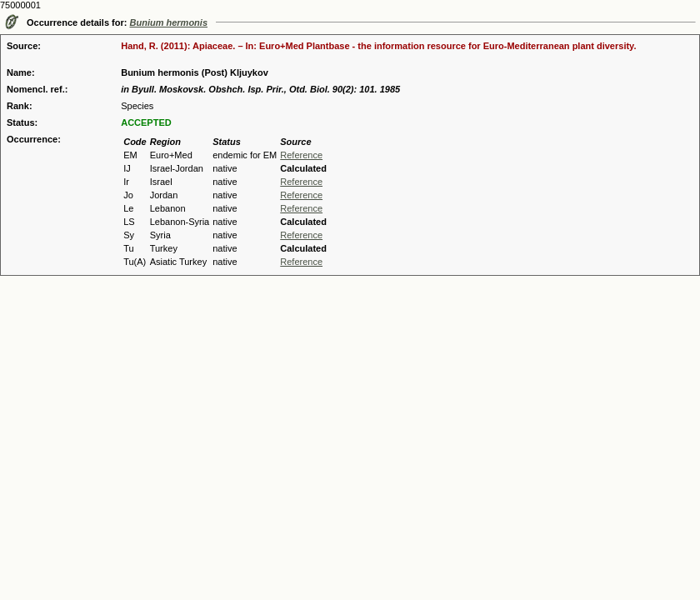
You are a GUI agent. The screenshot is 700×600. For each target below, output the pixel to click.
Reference (301, 155)
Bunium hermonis (169, 22)
